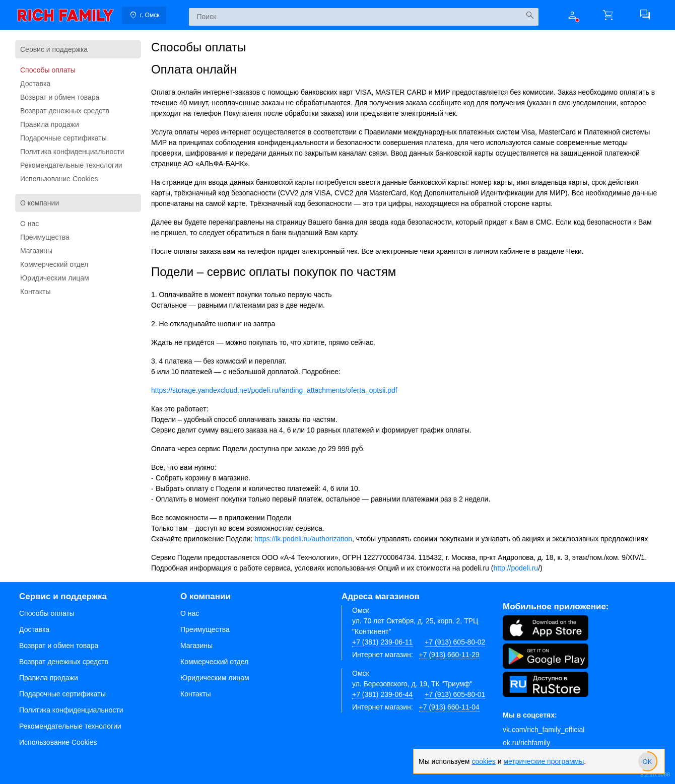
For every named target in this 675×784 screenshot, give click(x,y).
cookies (483, 761)
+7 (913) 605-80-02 (455, 642)
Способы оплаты (48, 70)
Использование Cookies (59, 179)
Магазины (36, 251)
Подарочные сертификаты (63, 138)
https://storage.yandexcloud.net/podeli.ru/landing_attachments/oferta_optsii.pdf (274, 390)
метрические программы (544, 761)
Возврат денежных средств (65, 111)
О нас (29, 224)
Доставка (35, 84)
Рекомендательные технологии (71, 165)
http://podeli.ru (516, 568)
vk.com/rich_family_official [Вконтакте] (544, 730)
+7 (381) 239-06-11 (382, 642)
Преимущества (45, 237)
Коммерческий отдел (54, 264)
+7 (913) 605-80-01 (455, 694)
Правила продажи (50, 124)
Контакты (35, 292)
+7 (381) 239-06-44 (382, 694)
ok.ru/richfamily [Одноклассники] (526, 743)
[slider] (647, 761)
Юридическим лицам (55, 278)
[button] (572, 15)
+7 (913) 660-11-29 (449, 655)
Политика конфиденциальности (72, 152)
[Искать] (530, 15)
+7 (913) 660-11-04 (449, 707)
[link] (65, 15)
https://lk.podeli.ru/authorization (303, 539)
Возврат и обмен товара (60, 97)
